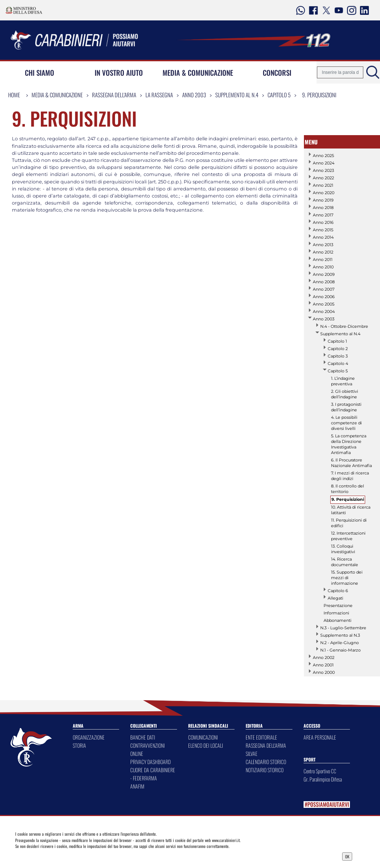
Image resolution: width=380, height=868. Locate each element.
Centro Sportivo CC (320, 771)
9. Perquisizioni (319, 95)
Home (14, 95)
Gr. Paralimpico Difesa (323, 779)
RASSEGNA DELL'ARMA (266, 745)
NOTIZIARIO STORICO (265, 770)
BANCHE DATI (143, 737)
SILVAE (252, 753)
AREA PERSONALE (320, 737)
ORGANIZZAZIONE (89, 737)
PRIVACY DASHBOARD (150, 762)
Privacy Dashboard (58, 856)
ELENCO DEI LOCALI (206, 745)
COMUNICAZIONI (203, 737)
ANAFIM (137, 786)
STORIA (79, 745)
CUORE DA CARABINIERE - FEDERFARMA (153, 774)
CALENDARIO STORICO (266, 762)
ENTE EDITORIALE (261, 737)
